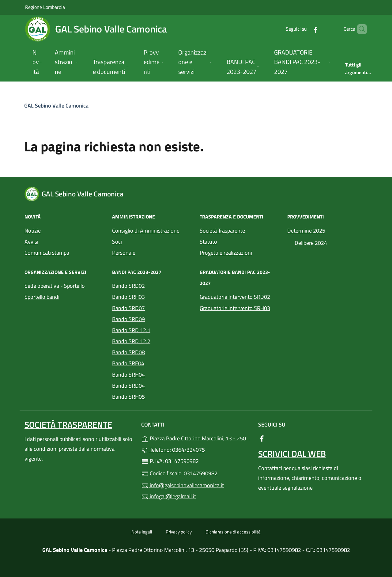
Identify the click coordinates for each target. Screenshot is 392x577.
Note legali (142, 532)
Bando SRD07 (128, 308)
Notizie (33, 231)
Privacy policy (179, 532)
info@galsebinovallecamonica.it (183, 485)
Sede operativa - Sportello (55, 286)
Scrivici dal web (292, 454)
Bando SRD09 (128, 319)
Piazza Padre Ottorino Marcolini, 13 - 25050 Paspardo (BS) (196, 438)
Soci (117, 242)
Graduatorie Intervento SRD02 (235, 297)
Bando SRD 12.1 (131, 330)
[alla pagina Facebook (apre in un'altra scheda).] (305, 29)
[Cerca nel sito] (360, 29)
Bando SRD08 (128, 352)
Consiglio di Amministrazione (146, 231)
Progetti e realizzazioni (226, 253)
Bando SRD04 (128, 386)
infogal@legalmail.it (169, 496)
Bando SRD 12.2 (131, 341)
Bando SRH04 (128, 375)
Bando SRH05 (128, 397)
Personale (124, 253)
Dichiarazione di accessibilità (233, 532)
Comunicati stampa (47, 253)
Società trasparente (68, 425)
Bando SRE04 (128, 363)
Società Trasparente (222, 231)
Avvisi (31, 242)
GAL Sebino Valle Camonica (56, 106)
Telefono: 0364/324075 (173, 450)
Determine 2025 (306, 231)
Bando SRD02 (128, 286)
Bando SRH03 (128, 297)
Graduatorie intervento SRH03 (235, 308)
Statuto (208, 242)
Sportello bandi (42, 297)
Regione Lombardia (45, 7)
